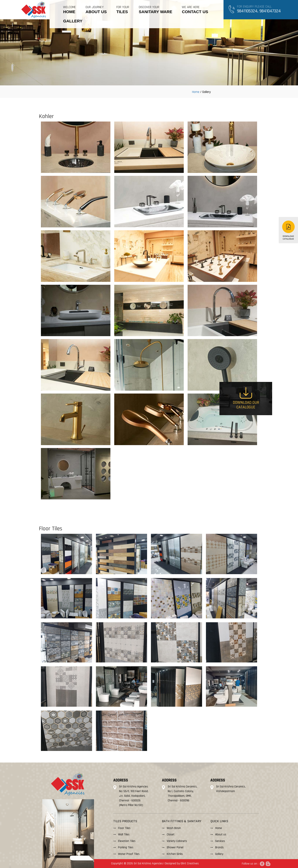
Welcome (69, 9)
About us (221, 834)
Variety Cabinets (177, 841)
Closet (171, 834)
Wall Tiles (124, 834)
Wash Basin (174, 828)
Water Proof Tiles (129, 854)
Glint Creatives (190, 863)
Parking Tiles (126, 847)
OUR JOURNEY (96, 9)
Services (220, 841)
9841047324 (270, 11)
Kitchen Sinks (175, 854)
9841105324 (247, 11)
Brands (219, 847)
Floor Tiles (124, 828)
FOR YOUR (123, 9)
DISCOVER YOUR (155, 9)
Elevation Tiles (127, 841)
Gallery (219, 854)
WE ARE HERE (195, 9)
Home (196, 92)
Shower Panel (175, 847)
